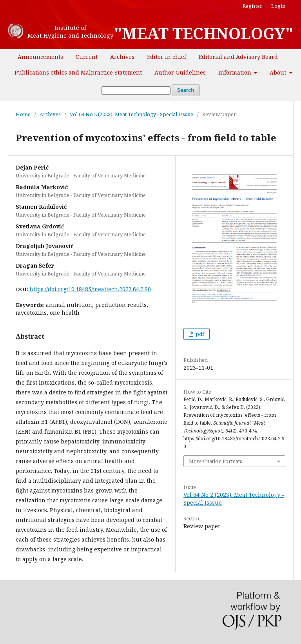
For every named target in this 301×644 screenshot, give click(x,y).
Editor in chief (167, 57)
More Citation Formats (216, 461)
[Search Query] (136, 90)
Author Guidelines (180, 72)
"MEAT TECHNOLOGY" (204, 33)
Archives (122, 57)
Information (236, 72)
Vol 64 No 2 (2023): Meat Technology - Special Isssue (131, 114)
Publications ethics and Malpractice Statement (78, 72)
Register (252, 6)
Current (87, 57)
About (279, 72)
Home (23, 114)
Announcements (40, 57)
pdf (199, 334)
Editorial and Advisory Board (238, 57)
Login (278, 6)
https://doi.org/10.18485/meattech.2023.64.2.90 (90, 289)
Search (186, 90)
